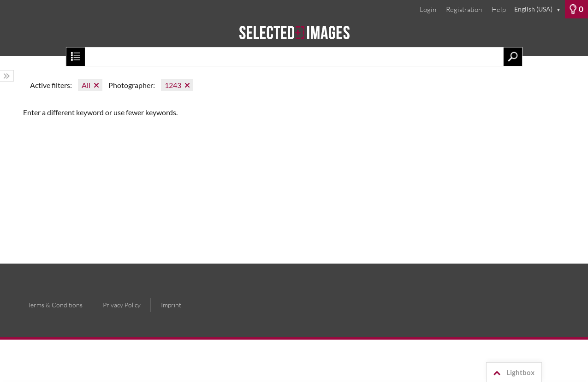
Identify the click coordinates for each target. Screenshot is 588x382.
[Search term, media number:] (294, 57)
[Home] (294, 37)
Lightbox (512, 373)
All (86, 85)
